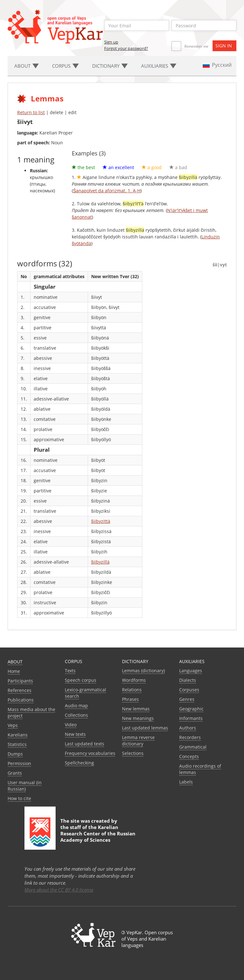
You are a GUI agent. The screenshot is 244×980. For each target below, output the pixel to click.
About (15, 662)
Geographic (191, 709)
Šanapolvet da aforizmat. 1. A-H (107, 191)
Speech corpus (81, 680)
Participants (20, 681)
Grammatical (193, 747)
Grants (15, 773)
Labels (186, 782)
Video (71, 725)
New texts (75, 734)
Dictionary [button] (110, 66)
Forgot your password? (126, 48)
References (20, 690)
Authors (188, 728)
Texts (70, 671)
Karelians (18, 735)
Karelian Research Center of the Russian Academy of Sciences (98, 833)
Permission (19, 763)
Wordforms (134, 680)
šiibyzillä (100, 562)
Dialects (188, 680)
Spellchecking (79, 763)
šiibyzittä (101, 521)
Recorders (190, 737)
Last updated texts (85, 744)
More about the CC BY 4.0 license (59, 890)
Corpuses (189, 690)
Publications (21, 700)
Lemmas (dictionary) (143, 671)
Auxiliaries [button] (159, 66)
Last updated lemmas (145, 728)
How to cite (19, 798)
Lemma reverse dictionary (138, 740)
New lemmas (136, 709)
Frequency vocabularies (90, 753)
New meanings (138, 718)
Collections (76, 715)
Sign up (111, 42)
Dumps (15, 754)
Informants (191, 718)
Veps (13, 725)
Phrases (130, 699)
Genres (187, 699)
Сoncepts (189, 756)
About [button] (27, 66)
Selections (133, 753)
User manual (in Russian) (25, 786)
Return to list (31, 112)
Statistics (17, 744)
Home (14, 671)
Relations (132, 690)
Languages (191, 671)
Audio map (76, 706)
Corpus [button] (65, 66)
